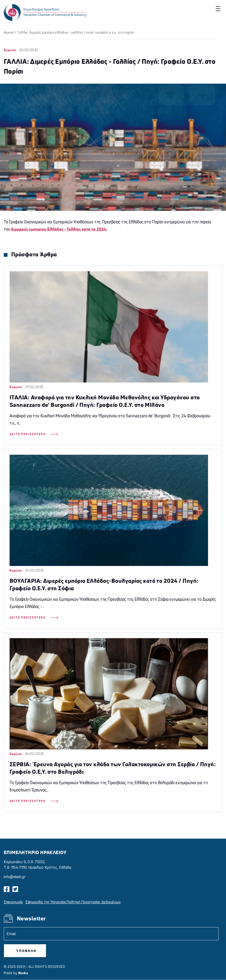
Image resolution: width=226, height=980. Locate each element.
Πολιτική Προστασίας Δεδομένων (94, 902)
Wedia (23, 973)
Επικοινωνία (13, 902)
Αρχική (9, 32)
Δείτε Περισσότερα (34, 434)
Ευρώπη (10, 50)
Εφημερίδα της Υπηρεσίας (46, 902)
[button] (217, 9)
